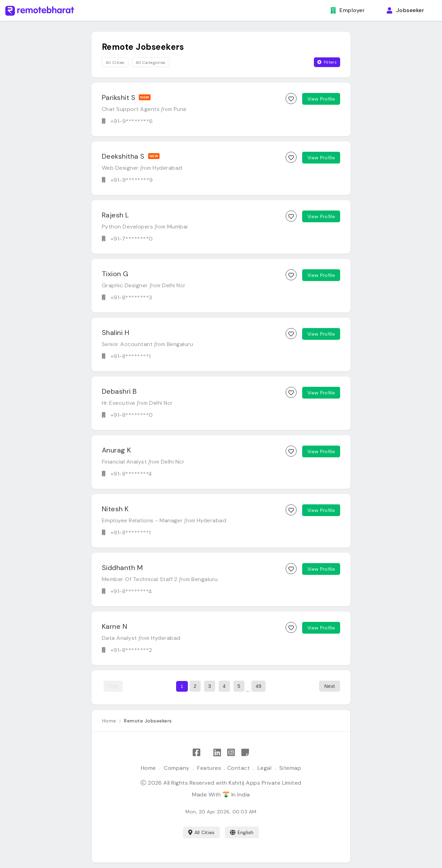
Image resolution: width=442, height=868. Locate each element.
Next (330, 686)
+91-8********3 (131, 297)
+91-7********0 (132, 239)
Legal (265, 768)
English (242, 832)
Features (209, 768)
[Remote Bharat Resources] (245, 753)
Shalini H (116, 333)
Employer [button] (348, 10)
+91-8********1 (131, 356)
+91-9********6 (132, 121)
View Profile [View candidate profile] (321, 99)
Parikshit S (119, 97)
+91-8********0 (132, 415)
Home (148, 768)
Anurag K (117, 450)
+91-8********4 (131, 474)
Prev (113, 686)
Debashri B (119, 391)
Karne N (114, 626)
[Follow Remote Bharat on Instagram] (231, 753)
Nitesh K (115, 509)
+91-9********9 (132, 180)
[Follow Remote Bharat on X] (207, 753)
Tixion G (115, 274)
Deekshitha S (123, 156)
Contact (238, 768)
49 (258, 686)
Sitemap (290, 768)
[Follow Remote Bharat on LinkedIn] (217, 753)
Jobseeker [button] (405, 10)
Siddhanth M (122, 568)
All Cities (201, 832)
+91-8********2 (131, 650)
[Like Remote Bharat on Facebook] (196, 753)
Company (176, 768)
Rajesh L (116, 215)
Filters (327, 62)
